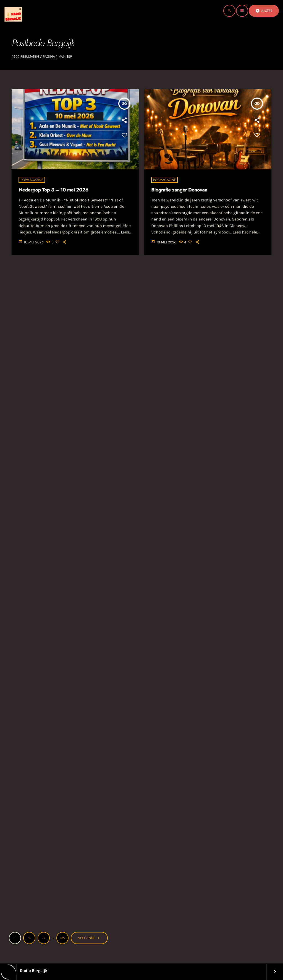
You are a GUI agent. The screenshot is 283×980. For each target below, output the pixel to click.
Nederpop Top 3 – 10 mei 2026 (53, 190)
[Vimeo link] (23, 11)
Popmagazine (32, 180)
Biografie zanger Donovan (179, 190)
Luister (264, 11)
